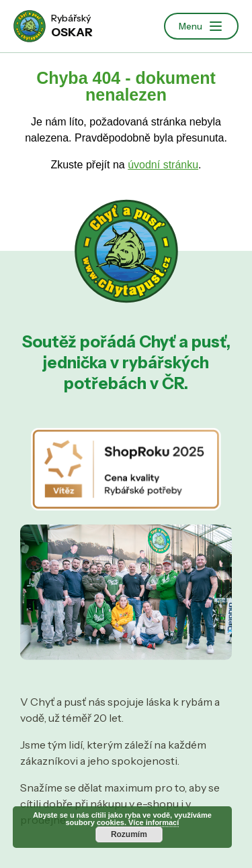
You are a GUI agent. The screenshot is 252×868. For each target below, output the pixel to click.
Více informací (154, 822)
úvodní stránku (163, 165)
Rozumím (129, 834)
